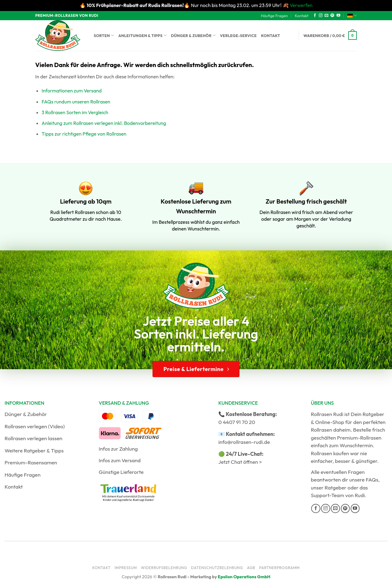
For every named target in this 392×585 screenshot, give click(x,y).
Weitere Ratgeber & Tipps (34, 450)
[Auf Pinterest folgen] (332, 16)
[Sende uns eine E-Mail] (326, 16)
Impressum (126, 568)
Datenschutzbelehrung (217, 568)
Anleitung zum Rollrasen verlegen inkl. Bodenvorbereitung (104, 123)
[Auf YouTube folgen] (338, 16)
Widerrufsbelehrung (164, 568)
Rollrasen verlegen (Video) (35, 426)
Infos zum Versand (120, 460)
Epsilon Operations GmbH (244, 577)
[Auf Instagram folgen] (321, 16)
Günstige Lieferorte (121, 472)
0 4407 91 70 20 (237, 422)
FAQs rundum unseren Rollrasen (76, 102)
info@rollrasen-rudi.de (244, 442)
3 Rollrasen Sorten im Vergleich (75, 112)
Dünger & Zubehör (193, 35)
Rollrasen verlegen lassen (34, 438)
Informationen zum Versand (72, 91)
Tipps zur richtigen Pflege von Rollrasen (84, 134)
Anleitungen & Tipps (142, 35)
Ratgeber (335, 487)
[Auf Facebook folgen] (315, 16)
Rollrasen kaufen (330, 453)
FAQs (372, 480)
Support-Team (328, 495)
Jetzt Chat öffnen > (240, 462)
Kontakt (302, 16)
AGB (251, 568)
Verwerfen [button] (301, 5)
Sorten (104, 35)
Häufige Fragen (274, 16)
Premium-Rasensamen (31, 462)
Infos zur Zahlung (118, 449)
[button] (330, 36)
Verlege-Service (238, 36)
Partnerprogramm (279, 568)
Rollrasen (322, 430)
